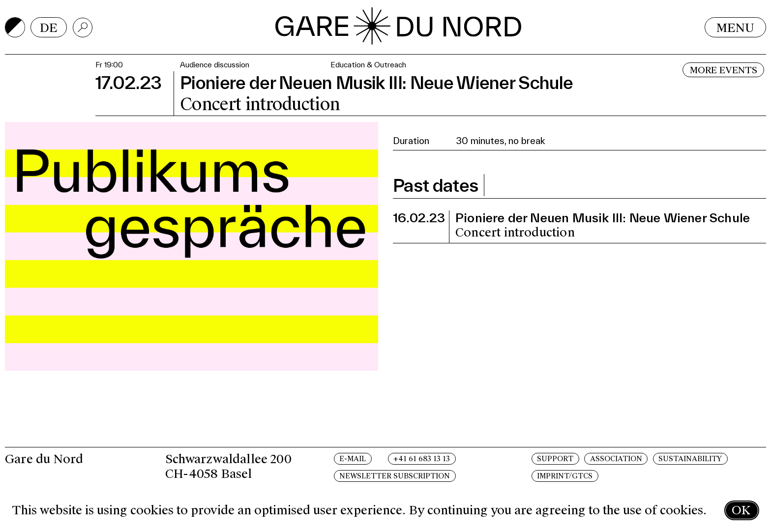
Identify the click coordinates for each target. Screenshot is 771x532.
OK (741, 510)
